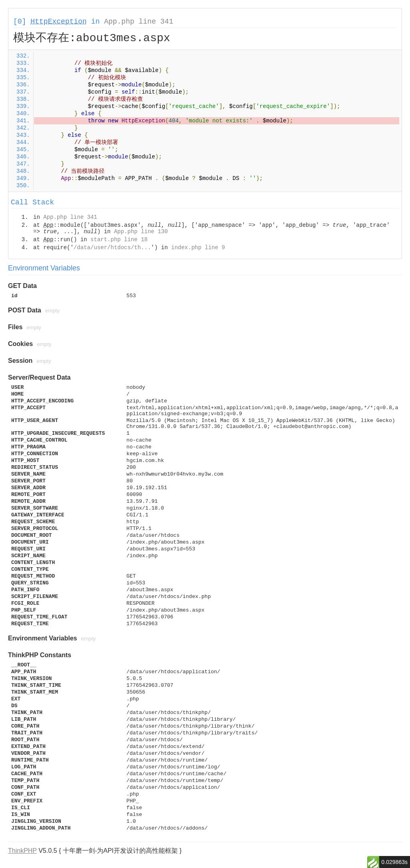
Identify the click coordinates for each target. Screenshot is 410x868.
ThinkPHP (22, 851)
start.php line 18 (119, 240)
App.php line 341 (139, 22)
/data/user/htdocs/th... (112, 248)
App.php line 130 (141, 232)
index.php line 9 (198, 248)
